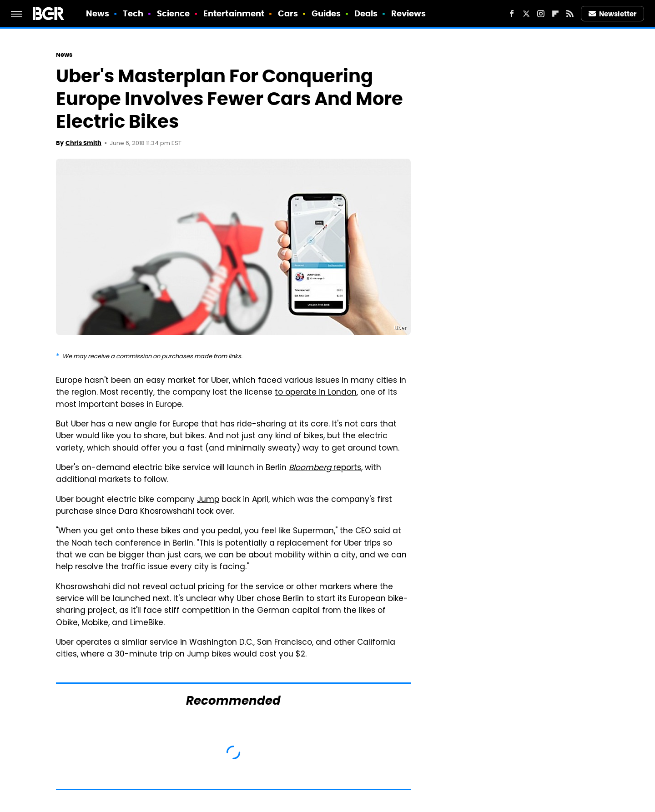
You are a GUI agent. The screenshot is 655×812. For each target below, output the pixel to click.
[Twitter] (526, 14)
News (98, 13)
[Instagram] (541, 14)
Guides (326, 13)
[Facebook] (512, 14)
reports (325, 468)
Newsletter (613, 14)
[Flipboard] (555, 14)
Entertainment (234, 13)
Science (174, 13)
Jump (208, 500)
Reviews (409, 13)
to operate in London (316, 393)
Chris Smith (83, 143)
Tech (133, 13)
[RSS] (570, 14)
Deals (366, 13)
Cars (288, 13)
